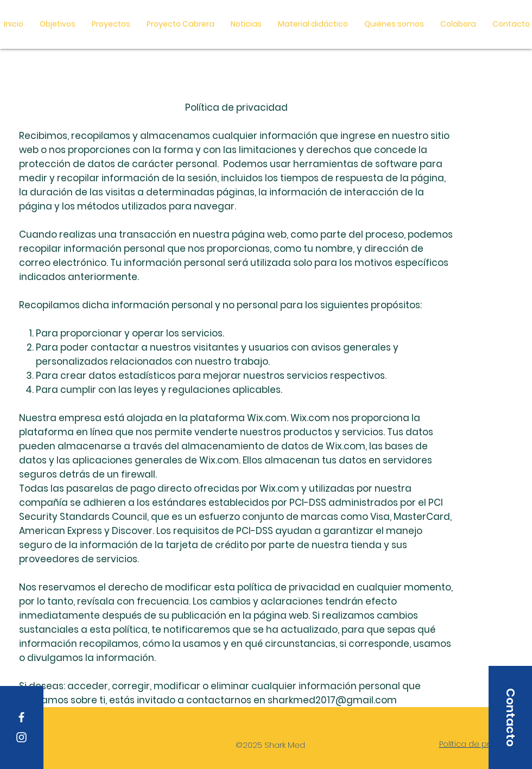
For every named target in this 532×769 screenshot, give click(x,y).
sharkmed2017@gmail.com (332, 700)
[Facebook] (21, 717)
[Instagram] (21, 737)
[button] (313, 24)
